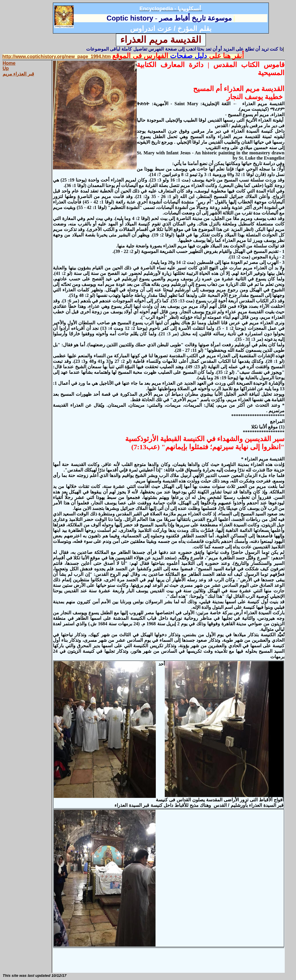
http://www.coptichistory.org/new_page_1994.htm (57, 57)
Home (9, 63)
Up (6, 68)
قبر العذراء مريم (18, 74)
